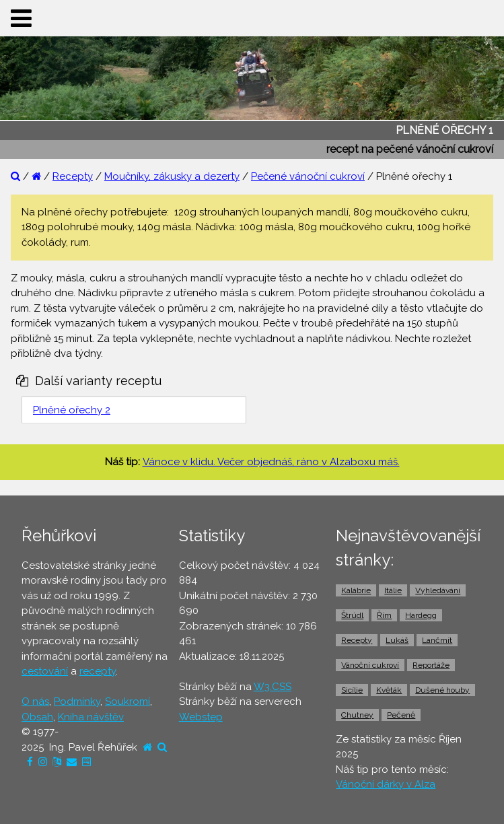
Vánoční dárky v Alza (386, 784)
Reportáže (431, 665)
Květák (389, 690)
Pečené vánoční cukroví (308, 176)
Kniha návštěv (91, 717)
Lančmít (437, 640)
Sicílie (352, 690)
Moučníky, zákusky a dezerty (172, 176)
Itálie (393, 590)
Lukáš (397, 640)
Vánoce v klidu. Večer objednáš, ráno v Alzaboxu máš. (271, 462)
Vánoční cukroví (370, 665)
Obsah (37, 717)
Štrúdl (352, 615)
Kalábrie (356, 590)
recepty (98, 671)
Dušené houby (442, 690)
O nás (35, 701)
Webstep (201, 717)
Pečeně (401, 715)
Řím (384, 615)
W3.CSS (273, 687)
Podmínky (77, 701)
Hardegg (421, 615)
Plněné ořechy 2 (72, 410)
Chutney (357, 715)
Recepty (73, 176)
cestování (45, 671)
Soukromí (128, 701)
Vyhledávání (438, 590)
